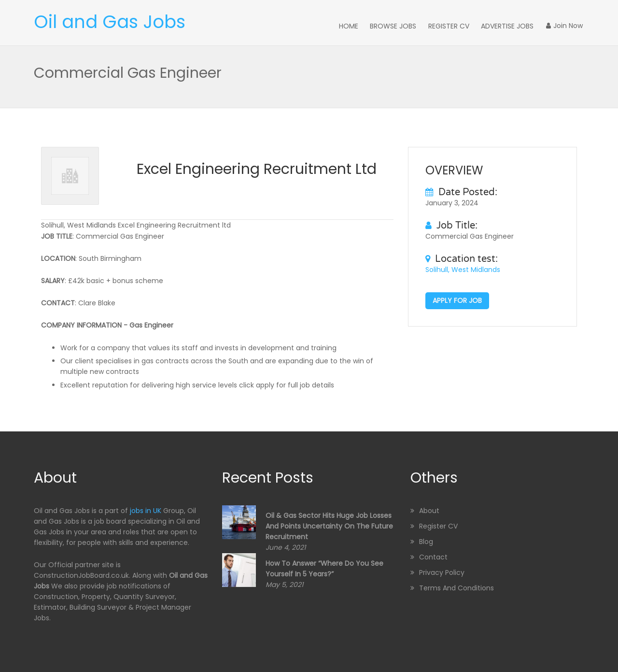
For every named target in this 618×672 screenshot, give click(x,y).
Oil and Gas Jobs (110, 22)
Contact (433, 556)
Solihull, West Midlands (463, 269)
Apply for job (457, 300)
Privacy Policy (442, 572)
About (429, 510)
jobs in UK (146, 510)
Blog (426, 541)
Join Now (566, 26)
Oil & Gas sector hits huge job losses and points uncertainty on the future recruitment (329, 525)
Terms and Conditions (456, 587)
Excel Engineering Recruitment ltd (257, 168)
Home (359, 26)
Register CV (455, 26)
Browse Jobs (402, 26)
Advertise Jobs (512, 26)
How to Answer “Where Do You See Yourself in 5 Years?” (324, 567)
